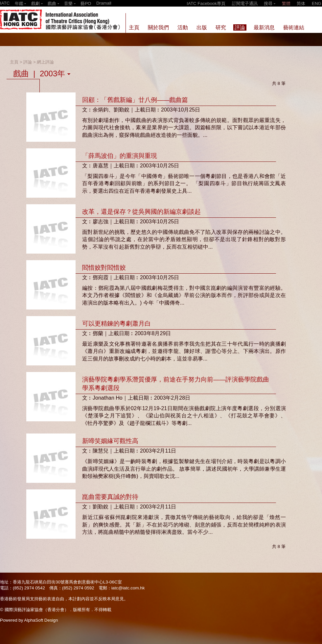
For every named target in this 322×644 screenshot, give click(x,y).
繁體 (286, 3)
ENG (317, 3)
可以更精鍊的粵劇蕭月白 (116, 323)
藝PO (86, 3)
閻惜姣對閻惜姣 (104, 268)
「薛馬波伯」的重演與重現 (120, 156)
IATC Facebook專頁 (206, 3)
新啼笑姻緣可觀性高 (110, 441)
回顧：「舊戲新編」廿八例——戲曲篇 (135, 100)
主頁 (14, 62)
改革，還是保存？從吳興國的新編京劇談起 (141, 212)
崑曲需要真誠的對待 (110, 497)
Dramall (104, 3)
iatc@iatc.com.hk (128, 588)
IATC (5, 3)
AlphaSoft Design (41, 620)
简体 (301, 3)
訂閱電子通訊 (245, 3)
